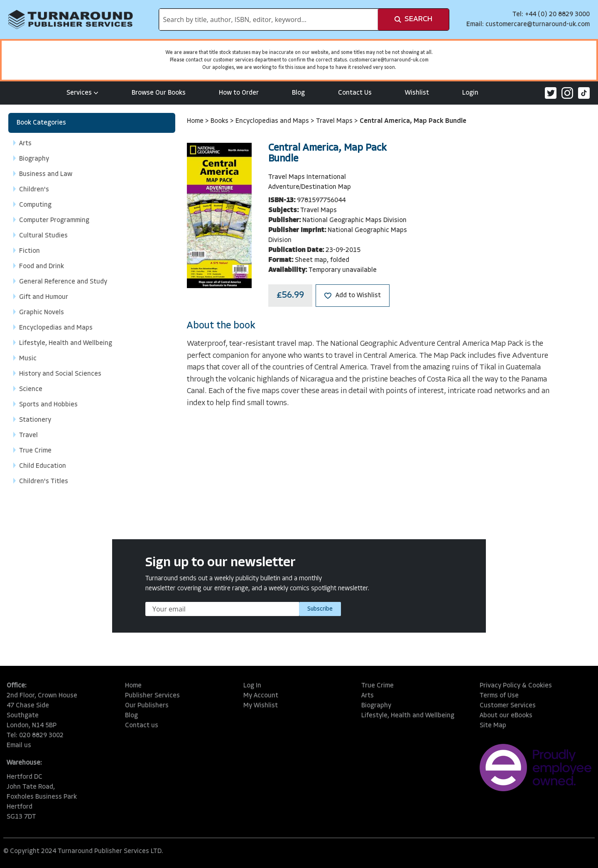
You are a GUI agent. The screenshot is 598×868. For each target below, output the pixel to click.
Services (82, 93)
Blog (298, 93)
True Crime (377, 686)
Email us (19, 746)
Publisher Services (152, 696)
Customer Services (508, 706)
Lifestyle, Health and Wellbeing (408, 716)
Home (196, 121)
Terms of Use (499, 696)
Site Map (493, 726)
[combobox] (268, 20)
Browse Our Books (159, 93)
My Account (261, 696)
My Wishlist (261, 706)
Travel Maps (335, 121)
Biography (376, 706)
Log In (252, 686)
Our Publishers (147, 706)
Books (220, 121)
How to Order (239, 93)
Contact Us (355, 93)
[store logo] (71, 20)
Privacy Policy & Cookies (516, 686)
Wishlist (417, 93)
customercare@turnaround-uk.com (538, 24)
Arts (368, 696)
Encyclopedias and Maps (273, 121)
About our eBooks (506, 716)
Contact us (142, 726)
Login (470, 93)
